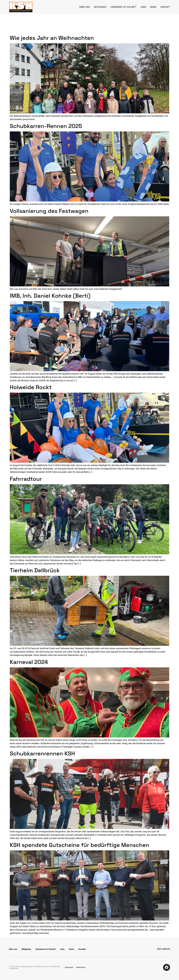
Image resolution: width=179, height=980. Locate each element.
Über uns (84, 7)
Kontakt (165, 7)
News (153, 7)
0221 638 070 (164, 949)
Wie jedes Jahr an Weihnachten (52, 38)
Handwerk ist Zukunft (123, 7)
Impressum (69, 967)
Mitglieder (100, 7)
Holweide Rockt (31, 387)
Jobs (143, 7)
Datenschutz (81, 967)
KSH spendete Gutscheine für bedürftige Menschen (80, 845)
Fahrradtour (26, 479)
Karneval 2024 (29, 662)
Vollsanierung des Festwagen (49, 211)
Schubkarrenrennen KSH (42, 753)
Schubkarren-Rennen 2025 (46, 126)
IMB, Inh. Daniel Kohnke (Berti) (50, 296)
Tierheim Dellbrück (35, 570)
